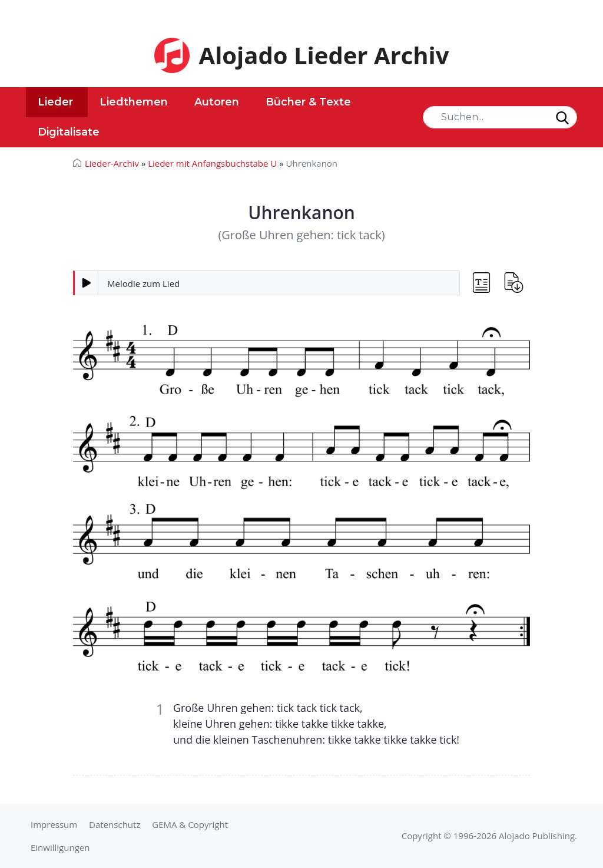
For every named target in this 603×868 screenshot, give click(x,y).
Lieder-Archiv (112, 163)
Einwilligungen (60, 847)
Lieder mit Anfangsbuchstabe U (212, 163)
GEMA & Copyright (190, 824)
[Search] (500, 117)
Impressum (54, 824)
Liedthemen (134, 102)
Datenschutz (115, 824)
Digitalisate (69, 132)
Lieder (55, 102)
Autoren (217, 102)
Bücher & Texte (308, 102)
